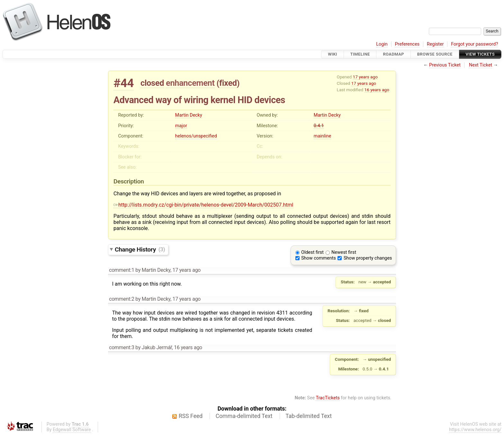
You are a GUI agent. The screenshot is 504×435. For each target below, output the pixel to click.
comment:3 (122, 347)
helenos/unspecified (196, 136)
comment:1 (122, 270)
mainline (322, 136)
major (181, 126)
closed (152, 83)
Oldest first (312, 252)
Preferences (407, 44)
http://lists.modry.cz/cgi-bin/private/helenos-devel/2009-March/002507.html (203, 205)
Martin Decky (189, 115)
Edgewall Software (72, 430)
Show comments (319, 258)
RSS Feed (191, 416)
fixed (228, 83)
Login (382, 44)
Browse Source (435, 54)
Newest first (344, 252)
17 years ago (365, 77)
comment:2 (122, 299)
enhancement (190, 83)
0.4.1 (319, 126)
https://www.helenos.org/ (475, 430)
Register (435, 44)
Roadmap (393, 54)
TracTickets (328, 398)
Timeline (360, 54)
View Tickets (480, 54)
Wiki (333, 54)
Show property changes (368, 258)
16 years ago (377, 90)
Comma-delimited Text (244, 416)
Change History (140, 249)
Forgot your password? (474, 44)
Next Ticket (481, 65)
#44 (124, 83)
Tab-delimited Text (309, 416)
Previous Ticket (445, 65)
